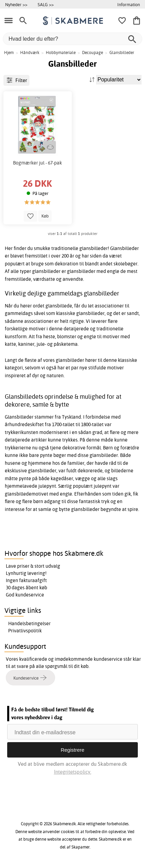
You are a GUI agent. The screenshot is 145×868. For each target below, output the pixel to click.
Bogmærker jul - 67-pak (37, 163)
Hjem (9, 52)
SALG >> (46, 4)
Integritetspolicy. (73, 772)
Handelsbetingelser (29, 623)
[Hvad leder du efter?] (72, 39)
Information (129, 4)
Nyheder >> (16, 4)
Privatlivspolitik (25, 631)
